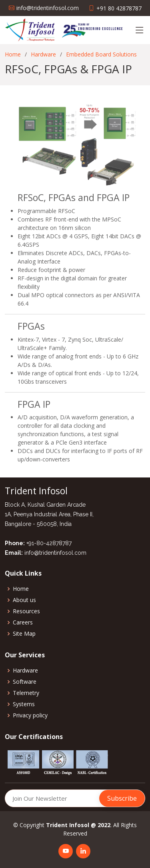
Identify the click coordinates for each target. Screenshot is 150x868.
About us (24, 600)
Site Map (24, 634)
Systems (24, 704)
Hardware (43, 54)
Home (13, 54)
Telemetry (26, 693)
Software (25, 682)
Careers (23, 622)
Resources (26, 611)
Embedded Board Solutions (101, 54)
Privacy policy (30, 715)
